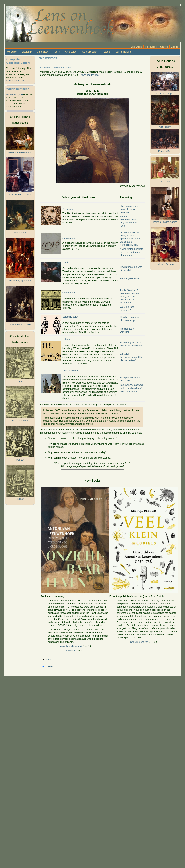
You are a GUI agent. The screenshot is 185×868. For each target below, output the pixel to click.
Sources (49, 659)
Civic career (71, 52)
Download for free (16, 81)
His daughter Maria (130, 278)
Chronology (43, 52)
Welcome (12, 52)
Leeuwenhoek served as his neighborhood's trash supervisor (132, 388)
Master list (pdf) (14, 94)
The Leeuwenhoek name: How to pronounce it (130, 209)
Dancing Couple (165, 93)
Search (164, 47)
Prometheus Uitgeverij (70, 646)
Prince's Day (165, 151)
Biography (27, 52)
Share (47, 666)
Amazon (70, 650)
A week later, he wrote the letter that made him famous (132, 252)
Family (57, 52)
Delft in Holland (123, 52)
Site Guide (136, 47)
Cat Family (165, 127)
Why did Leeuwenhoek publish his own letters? (132, 357)
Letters (107, 52)
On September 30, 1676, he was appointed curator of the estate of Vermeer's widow (131, 239)
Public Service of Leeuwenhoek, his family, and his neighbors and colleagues (130, 296)
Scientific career (90, 52)
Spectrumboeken (139, 642)
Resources (151, 47)
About (174, 47)
